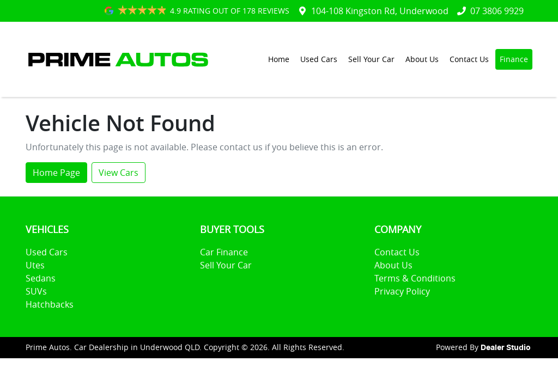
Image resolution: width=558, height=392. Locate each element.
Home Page (56, 173)
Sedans (41, 278)
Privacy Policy (402, 291)
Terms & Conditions (415, 278)
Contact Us (469, 59)
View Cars (119, 173)
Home (279, 59)
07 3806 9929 (497, 11)
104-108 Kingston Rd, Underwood (380, 11)
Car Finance (224, 252)
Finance (514, 59)
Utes (35, 265)
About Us (422, 59)
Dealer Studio (506, 348)
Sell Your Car (371, 59)
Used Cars (319, 59)
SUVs (36, 291)
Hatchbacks (50, 304)
